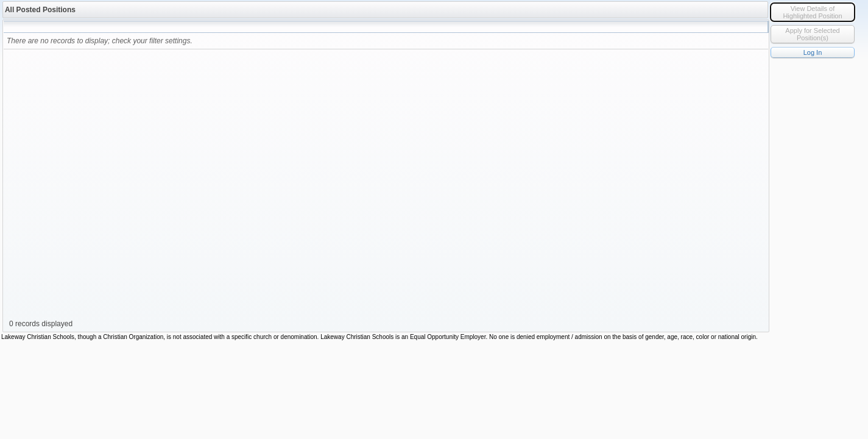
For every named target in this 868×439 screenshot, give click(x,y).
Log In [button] (813, 52)
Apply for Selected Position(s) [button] (812, 34)
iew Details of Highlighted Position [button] (812, 12)
